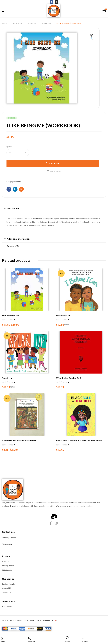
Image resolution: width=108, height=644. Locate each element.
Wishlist (85, 642)
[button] (92, 37)
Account (31, 642)
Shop (3, 642)
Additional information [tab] (18, 239)
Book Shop (17, 23)
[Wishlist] (83, 638)
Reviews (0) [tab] (13, 246)
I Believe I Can (63, 315)
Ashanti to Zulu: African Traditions (19, 440)
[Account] (29, 638)
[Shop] (2, 638)
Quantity (9, 147)
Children (47, 23)
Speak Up (7, 378)
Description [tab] (13, 208)
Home (5, 23)
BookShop (32, 23)
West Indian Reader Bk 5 (69, 378)
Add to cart (54, 164)
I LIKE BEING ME (11, 315)
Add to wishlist (56, 172)
